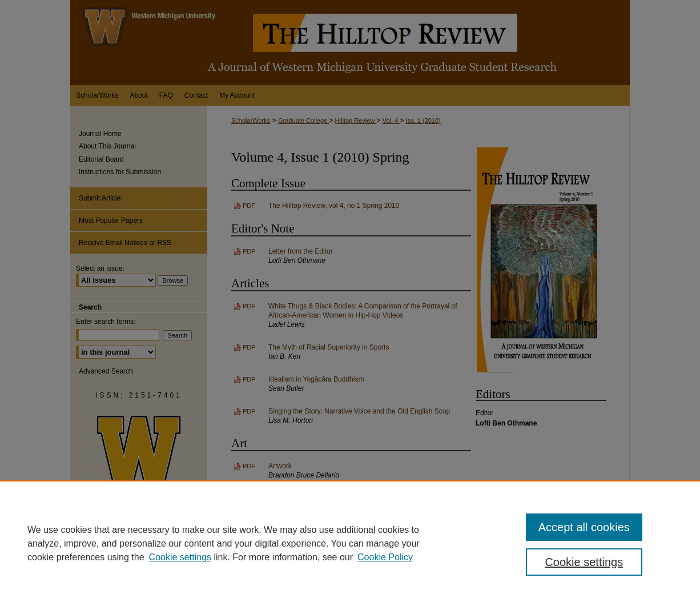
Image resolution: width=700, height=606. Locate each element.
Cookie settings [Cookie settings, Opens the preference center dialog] (584, 562)
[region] (350, 543)
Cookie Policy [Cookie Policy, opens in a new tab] (385, 557)
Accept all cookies (584, 527)
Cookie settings (180, 557)
